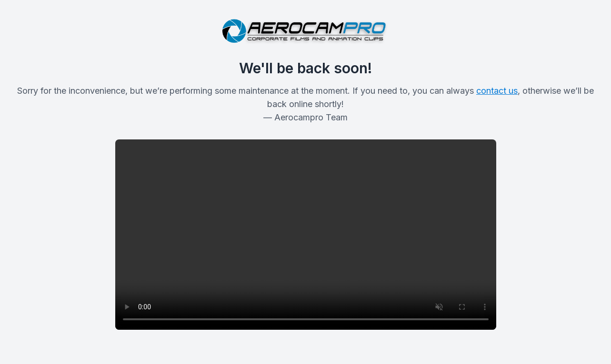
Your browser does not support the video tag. (306, 235)
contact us (497, 91)
